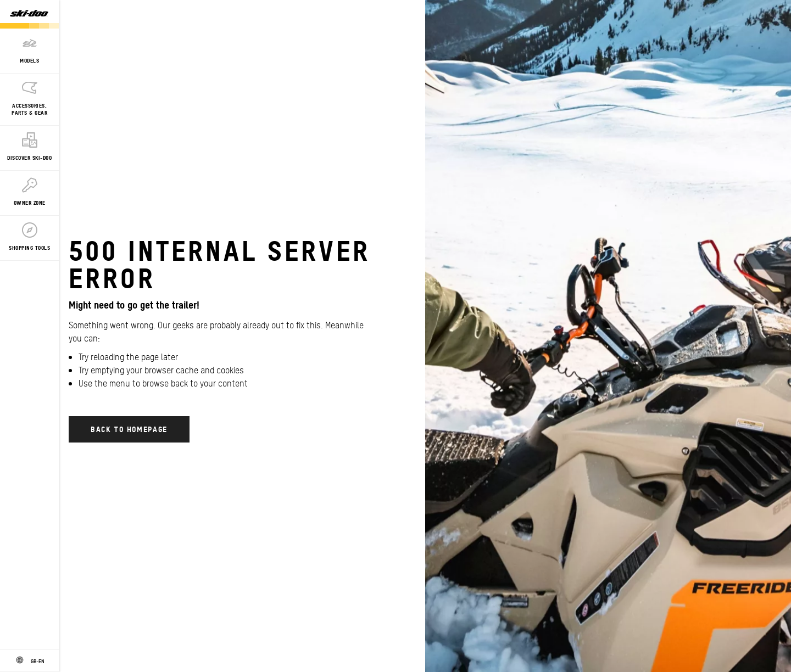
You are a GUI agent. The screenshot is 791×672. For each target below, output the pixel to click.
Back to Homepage (129, 429)
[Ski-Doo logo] (29, 14)
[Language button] (29, 661)
